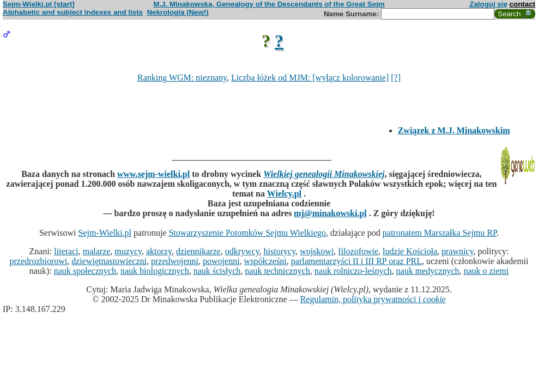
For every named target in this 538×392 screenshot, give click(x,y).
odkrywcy (242, 251)
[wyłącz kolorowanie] (350, 78)
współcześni (265, 261)
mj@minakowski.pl (330, 213)
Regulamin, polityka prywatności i (373, 299)
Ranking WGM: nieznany (182, 78)
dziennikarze (198, 251)
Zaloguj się (488, 4)
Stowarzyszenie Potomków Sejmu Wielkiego (247, 233)
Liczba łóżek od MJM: (272, 78)
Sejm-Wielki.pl (105, 233)
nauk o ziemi (486, 271)
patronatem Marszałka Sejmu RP (440, 233)
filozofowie (358, 251)
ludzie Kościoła (410, 251)
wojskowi (317, 251)
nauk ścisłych (217, 271)
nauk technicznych (277, 271)
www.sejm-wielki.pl (153, 174)
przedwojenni (175, 261)
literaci (66, 251)
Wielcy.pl (284, 194)
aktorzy (159, 251)
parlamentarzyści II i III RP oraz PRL (356, 261)
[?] (396, 78)
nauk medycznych (428, 271)
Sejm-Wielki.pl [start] (39, 4)
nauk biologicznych (155, 271)
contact (522, 4)
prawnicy (458, 251)
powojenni (221, 261)
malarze (97, 251)
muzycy (128, 251)
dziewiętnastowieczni (109, 261)
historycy (280, 251)
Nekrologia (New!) (177, 12)
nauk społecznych (85, 271)
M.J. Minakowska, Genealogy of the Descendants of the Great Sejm (269, 4)
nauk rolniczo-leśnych (353, 271)
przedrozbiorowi (39, 261)
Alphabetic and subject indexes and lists (73, 12)
